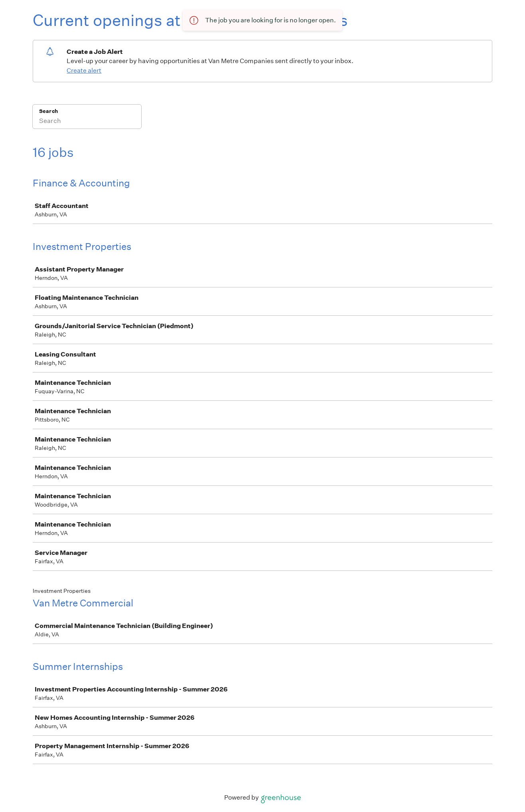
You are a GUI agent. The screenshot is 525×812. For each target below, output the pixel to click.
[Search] (87, 122)
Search (48, 111)
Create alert (84, 70)
